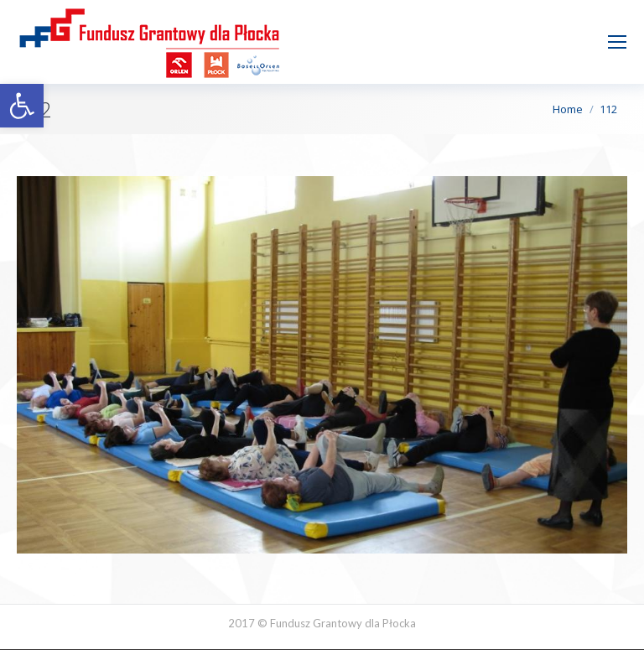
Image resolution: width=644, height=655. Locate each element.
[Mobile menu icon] (617, 42)
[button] (22, 106)
